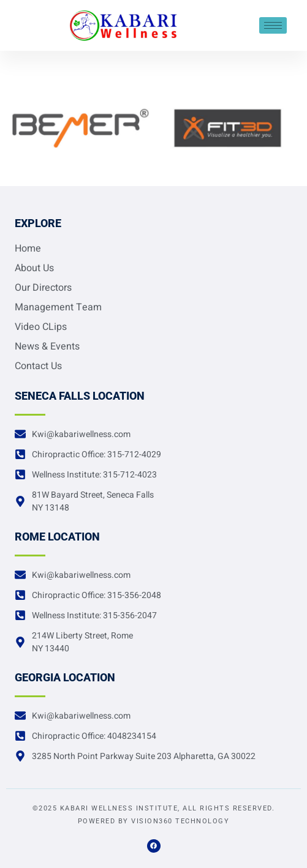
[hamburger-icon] (273, 25)
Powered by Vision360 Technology (154, 821)
